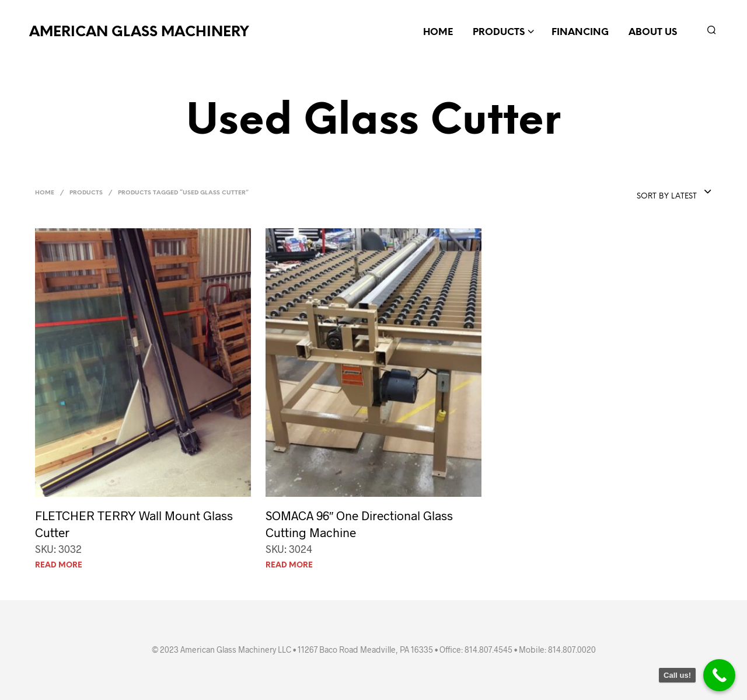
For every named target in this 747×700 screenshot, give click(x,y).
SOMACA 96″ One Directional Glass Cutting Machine (359, 524)
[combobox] (674, 193)
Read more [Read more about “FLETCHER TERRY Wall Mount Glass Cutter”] (59, 565)
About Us (653, 32)
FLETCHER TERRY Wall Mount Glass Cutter (134, 524)
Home (438, 32)
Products (499, 32)
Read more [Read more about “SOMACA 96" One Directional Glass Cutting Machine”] (289, 565)
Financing (580, 32)
